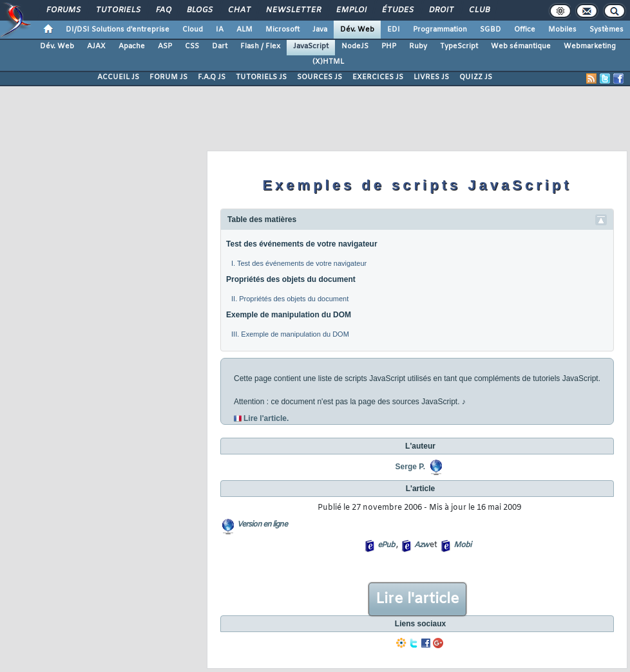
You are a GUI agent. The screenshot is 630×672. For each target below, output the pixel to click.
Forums (63, 10)
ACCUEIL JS (118, 77)
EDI (394, 30)
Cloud (193, 30)
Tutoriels (118, 10)
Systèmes (606, 30)
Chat (239, 10)
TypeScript (459, 46)
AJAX (96, 46)
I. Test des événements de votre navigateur (299, 263)
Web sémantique (521, 46)
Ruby (418, 46)
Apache (132, 46)
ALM (244, 30)
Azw (421, 545)
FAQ (163, 10)
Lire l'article (417, 599)
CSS (192, 46)
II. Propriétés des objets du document (290, 299)
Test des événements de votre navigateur (302, 244)
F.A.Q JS (212, 77)
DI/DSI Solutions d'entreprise (118, 30)
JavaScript (311, 46)
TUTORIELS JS (261, 77)
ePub (386, 545)
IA (220, 30)
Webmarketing (590, 46)
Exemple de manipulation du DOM (289, 315)
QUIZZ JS (476, 77)
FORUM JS (168, 77)
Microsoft (282, 30)
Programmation (440, 30)
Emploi (351, 10)
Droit (441, 10)
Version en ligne (262, 525)
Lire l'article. (266, 418)
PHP (389, 46)
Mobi (462, 545)
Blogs (199, 10)
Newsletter (293, 10)
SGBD (491, 30)
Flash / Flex (260, 46)
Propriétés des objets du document (291, 279)
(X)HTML (328, 62)
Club (479, 10)
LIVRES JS (431, 77)
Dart (220, 46)
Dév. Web (357, 30)
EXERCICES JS (378, 77)
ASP (165, 46)
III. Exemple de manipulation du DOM (290, 334)
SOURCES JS (320, 77)
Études (397, 10)
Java (320, 30)
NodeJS (355, 46)
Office (525, 30)
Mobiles (562, 30)
